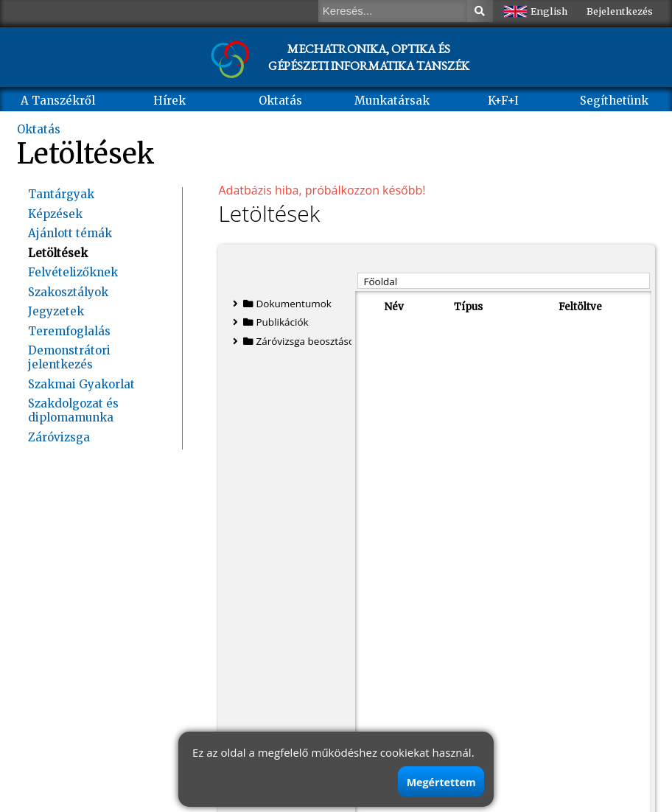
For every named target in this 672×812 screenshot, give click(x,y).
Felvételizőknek (73, 272)
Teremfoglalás (69, 331)
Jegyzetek (56, 311)
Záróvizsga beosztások (296, 341)
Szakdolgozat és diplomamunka (73, 410)
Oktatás (280, 101)
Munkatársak (392, 101)
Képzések (55, 214)
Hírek (169, 101)
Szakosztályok (68, 292)
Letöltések (58, 253)
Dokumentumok (282, 304)
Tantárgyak (61, 194)
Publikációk (271, 322)
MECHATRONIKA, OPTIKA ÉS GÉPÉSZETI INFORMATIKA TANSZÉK (369, 57)
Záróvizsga (59, 437)
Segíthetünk (614, 101)
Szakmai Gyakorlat (81, 384)
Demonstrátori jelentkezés (69, 357)
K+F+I (503, 101)
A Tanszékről (58, 101)
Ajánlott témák (70, 233)
